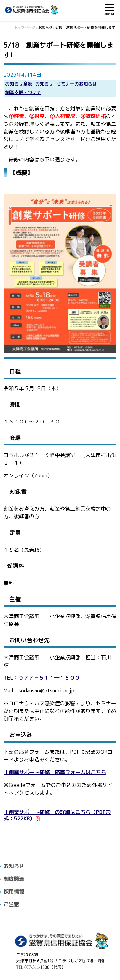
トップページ (25, 27)
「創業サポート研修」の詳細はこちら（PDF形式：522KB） (57, 815)
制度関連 (14, 879)
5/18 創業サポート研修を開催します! (86, 27)
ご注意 (11, 905)
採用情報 (14, 892)
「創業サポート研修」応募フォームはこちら (55, 772)
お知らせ (45, 27)
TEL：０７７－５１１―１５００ (42, 678)
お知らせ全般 (19, 84)
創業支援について (23, 93)
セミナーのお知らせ (76, 84)
